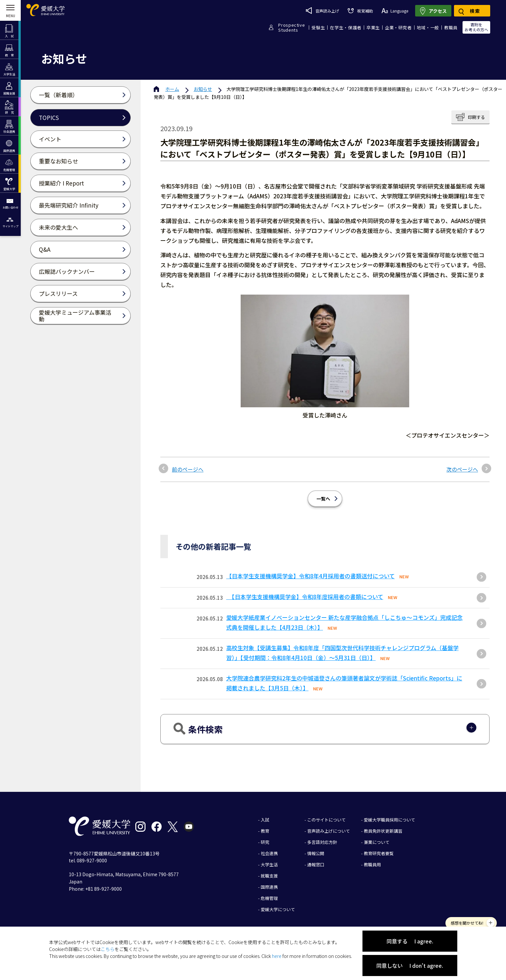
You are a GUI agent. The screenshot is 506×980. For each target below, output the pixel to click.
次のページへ (462, 469)
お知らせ (203, 89)
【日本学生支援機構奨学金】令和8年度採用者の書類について (305, 597)
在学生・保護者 (346, 28)
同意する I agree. (410, 941)
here (277, 956)
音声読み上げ (322, 11)
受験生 (318, 28)
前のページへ (188, 469)
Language (395, 11)
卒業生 (373, 28)
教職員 (451, 28)
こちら (108, 949)
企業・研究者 (398, 28)
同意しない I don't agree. (410, 966)
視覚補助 (360, 11)
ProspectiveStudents (292, 27)
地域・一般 (428, 28)
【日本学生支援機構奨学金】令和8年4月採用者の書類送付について (310, 576)
